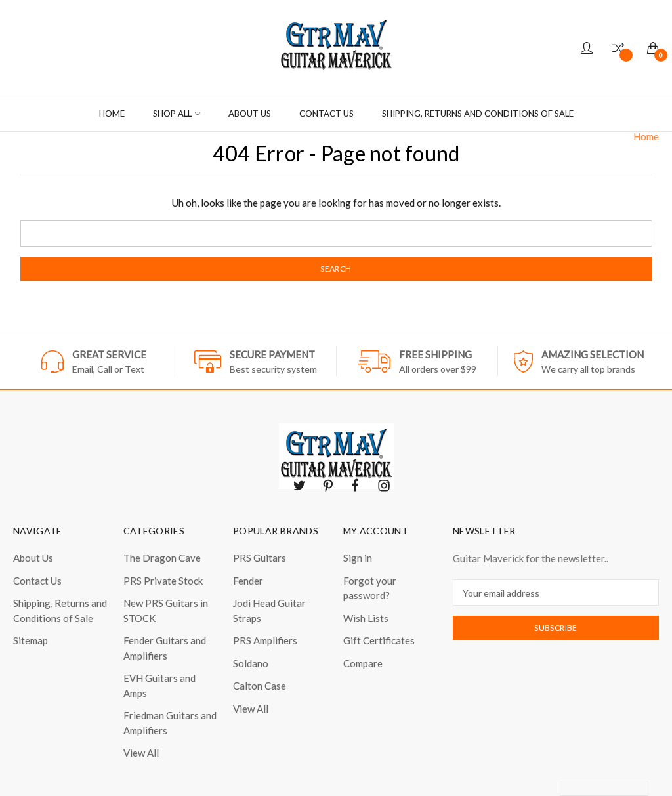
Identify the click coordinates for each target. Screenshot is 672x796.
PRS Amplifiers (265, 640)
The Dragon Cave (162, 558)
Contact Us (326, 114)
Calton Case (260, 686)
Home (112, 114)
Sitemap (31, 640)
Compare (363, 663)
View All (141, 753)
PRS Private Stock (163, 581)
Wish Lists (366, 618)
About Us (250, 114)
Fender (248, 581)
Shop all (177, 114)
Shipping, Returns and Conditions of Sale (478, 114)
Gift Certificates (379, 640)
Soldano (251, 663)
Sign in (358, 558)
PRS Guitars (260, 558)
